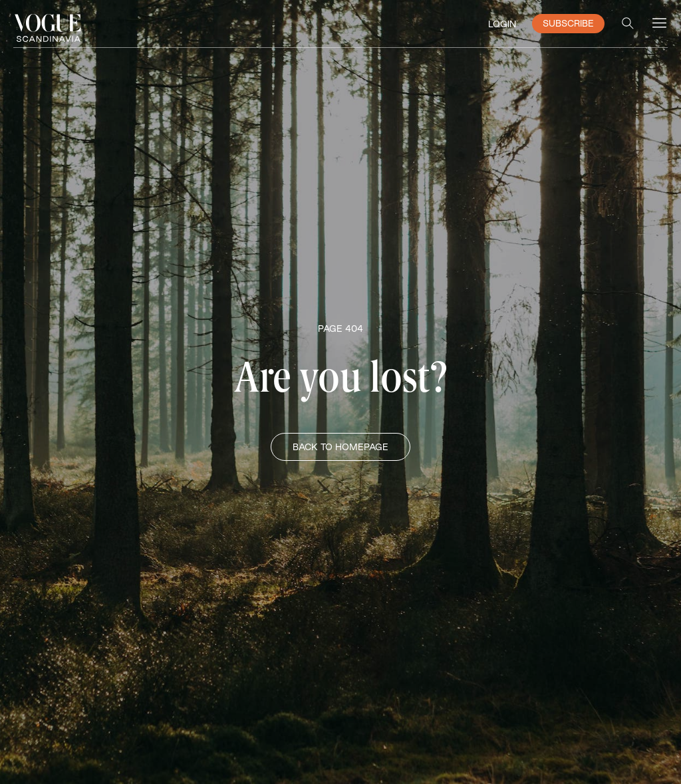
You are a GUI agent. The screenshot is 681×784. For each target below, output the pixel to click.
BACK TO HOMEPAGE (340, 447)
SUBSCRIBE (568, 23)
